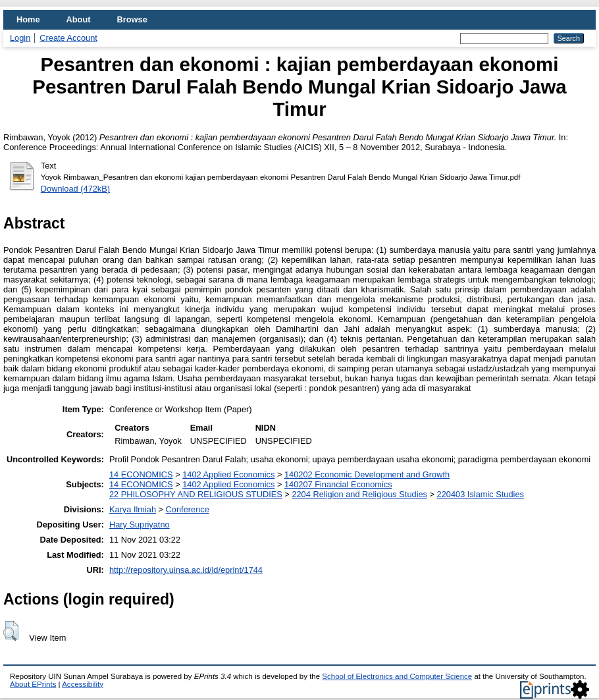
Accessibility (83, 684)
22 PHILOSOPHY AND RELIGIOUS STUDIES (196, 494)
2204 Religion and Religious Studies (359, 494)
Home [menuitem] (28, 19)
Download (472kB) (75, 189)
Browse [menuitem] (132, 19)
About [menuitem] (79, 19)
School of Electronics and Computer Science (397, 676)
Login (20, 38)
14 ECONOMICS (141, 474)
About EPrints (33, 684)
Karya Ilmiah (133, 509)
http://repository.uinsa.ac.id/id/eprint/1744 (186, 570)
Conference (188, 509)
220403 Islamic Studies (481, 494)
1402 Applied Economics (228, 474)
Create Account (68, 38)
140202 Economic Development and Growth (367, 474)
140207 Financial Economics (338, 484)
